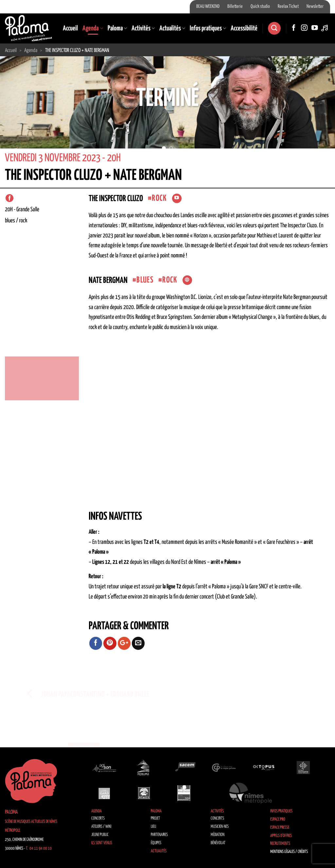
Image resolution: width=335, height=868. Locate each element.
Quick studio (260, 7)
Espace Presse (280, 828)
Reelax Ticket (288, 7)
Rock (159, 198)
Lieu (153, 827)
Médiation (218, 835)
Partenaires (159, 835)
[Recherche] (274, 28)
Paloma (117, 28)
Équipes (156, 843)
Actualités (172, 28)
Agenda (93, 28)
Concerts (98, 818)
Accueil (70, 28)
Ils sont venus (102, 843)
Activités (143, 28)
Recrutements (280, 844)
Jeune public (100, 835)
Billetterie (235, 7)
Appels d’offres (281, 836)
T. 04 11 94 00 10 (39, 849)
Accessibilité (244, 28)
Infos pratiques (208, 28)
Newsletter (315, 7)
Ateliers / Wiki (101, 827)
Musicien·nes (220, 827)
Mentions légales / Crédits (289, 852)
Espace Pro (278, 819)
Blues (145, 280)
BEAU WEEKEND (208, 7)
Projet (155, 818)
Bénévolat (218, 843)
